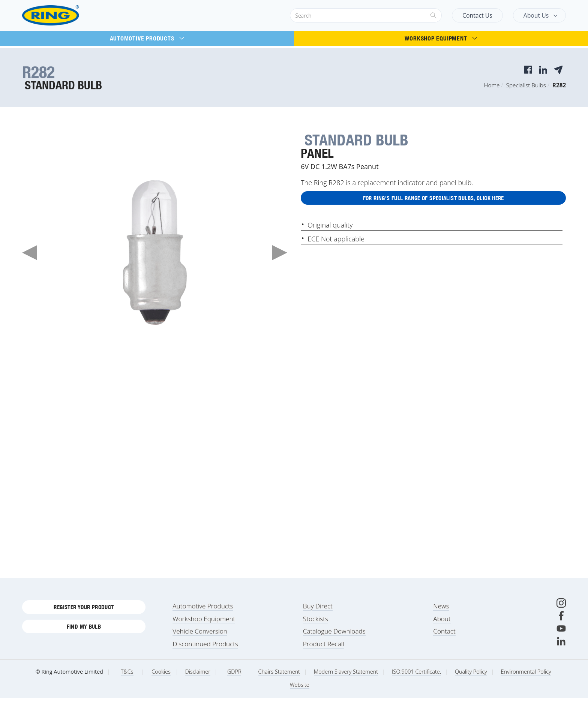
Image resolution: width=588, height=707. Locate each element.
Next (280, 253)
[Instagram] (561, 612)
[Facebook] (561, 625)
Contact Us (477, 15)
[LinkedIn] (561, 650)
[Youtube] (561, 637)
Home (492, 85)
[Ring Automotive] (68, 16)
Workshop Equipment (441, 38)
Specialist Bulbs (526, 85)
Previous (30, 253)
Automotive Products (147, 38)
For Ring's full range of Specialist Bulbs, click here (433, 199)
